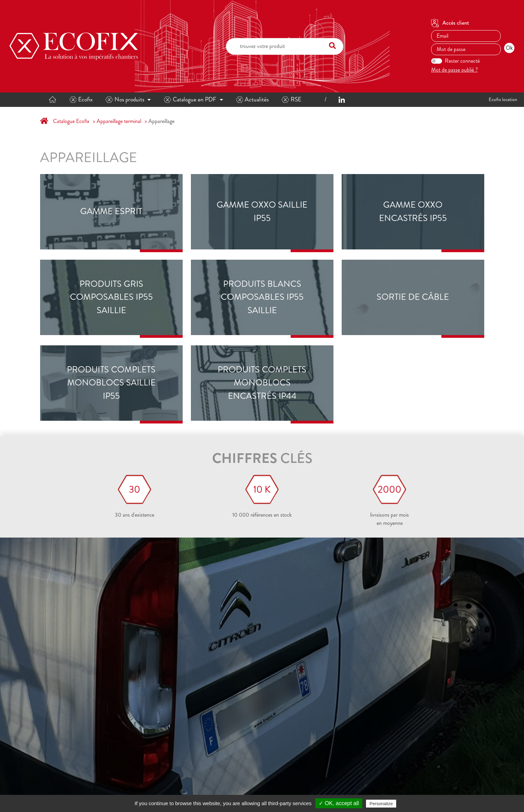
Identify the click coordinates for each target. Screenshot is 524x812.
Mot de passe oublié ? (454, 70)
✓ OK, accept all (339, 803)
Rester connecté (462, 61)
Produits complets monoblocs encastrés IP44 (262, 383)
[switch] (437, 61)
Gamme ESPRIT (111, 211)
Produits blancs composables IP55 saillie (262, 297)
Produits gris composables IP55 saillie (111, 297)
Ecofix (81, 100)
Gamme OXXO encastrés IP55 (413, 211)
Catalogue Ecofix (71, 121)
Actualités (253, 100)
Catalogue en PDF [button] (190, 100)
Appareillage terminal (119, 121)
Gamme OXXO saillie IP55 (262, 211)
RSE (291, 100)
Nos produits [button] (125, 100)
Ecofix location (503, 99)
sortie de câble (413, 297)
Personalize (381, 804)
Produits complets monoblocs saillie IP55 (111, 383)
